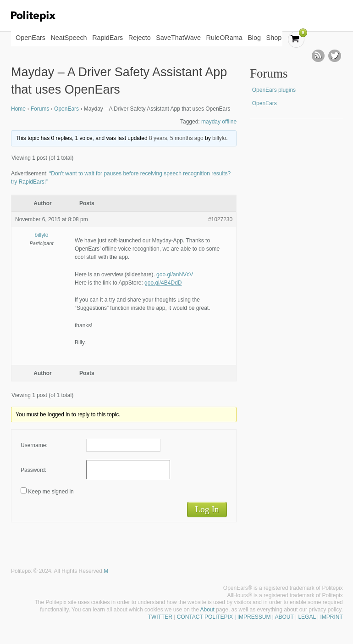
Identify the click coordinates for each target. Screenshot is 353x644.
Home (18, 109)
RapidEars (108, 38)
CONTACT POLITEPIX (205, 617)
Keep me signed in (51, 492)
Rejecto (140, 38)
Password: (33, 470)
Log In (207, 509)
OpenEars (30, 38)
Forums (40, 109)
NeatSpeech (69, 38)
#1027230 (220, 219)
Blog (254, 38)
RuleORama (224, 38)
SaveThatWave (178, 38)
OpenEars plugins (274, 90)
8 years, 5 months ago (176, 138)
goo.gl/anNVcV (175, 274)
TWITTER (160, 617)
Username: (34, 445)
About (207, 610)
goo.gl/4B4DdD (163, 283)
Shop (274, 38)
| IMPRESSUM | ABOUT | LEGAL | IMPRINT (288, 617)
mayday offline (219, 122)
